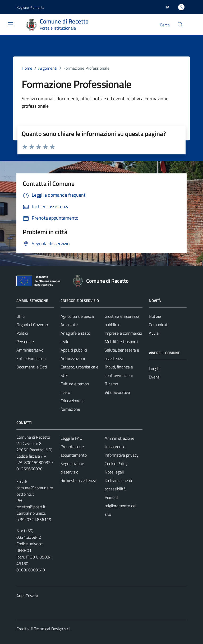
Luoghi (155, 368)
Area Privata (27, 596)
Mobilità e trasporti (121, 342)
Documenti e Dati (32, 367)
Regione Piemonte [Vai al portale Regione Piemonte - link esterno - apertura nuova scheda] (30, 7)
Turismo (111, 384)
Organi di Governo (32, 325)
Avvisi (154, 333)
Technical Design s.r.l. (52, 629)
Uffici (21, 316)
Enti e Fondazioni (31, 358)
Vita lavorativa (117, 392)
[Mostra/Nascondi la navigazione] (11, 24)
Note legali (114, 472)
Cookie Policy (116, 463)
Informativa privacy (122, 455)
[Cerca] (180, 25)
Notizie (155, 316)
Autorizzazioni (73, 358)
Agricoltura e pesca (77, 316)
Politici (22, 333)
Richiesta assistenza (78, 480)
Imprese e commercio (123, 333)
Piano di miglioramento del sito (121, 506)
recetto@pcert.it (31, 507)
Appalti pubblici (74, 350)
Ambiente (69, 325)
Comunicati (159, 325)
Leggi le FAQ (71, 438)
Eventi (154, 377)
